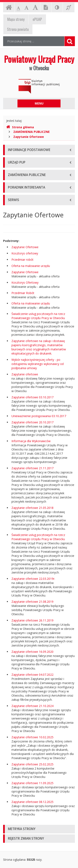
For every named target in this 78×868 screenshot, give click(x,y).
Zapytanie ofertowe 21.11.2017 (32, 468)
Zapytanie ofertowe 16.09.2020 (32, 652)
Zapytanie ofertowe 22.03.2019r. (33, 579)
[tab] (39, 829)
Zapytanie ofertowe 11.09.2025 (32, 783)
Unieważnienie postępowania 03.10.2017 (39, 416)
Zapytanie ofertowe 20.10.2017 (32, 422)
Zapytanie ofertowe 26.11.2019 (32, 620)
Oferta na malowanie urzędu (31, 266)
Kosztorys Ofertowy (25, 282)
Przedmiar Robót (23, 293)
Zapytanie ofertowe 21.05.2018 (32, 508)
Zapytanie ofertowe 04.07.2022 (32, 675)
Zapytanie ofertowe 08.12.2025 (32, 802)
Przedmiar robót (22, 260)
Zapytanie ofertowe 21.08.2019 (32, 602)
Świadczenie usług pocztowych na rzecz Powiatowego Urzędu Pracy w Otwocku (38, 316)
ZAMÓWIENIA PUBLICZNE (32, 132)
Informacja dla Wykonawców (31, 441)
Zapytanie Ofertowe (29, 137)
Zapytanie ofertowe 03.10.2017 (32, 397)
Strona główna (20, 127)
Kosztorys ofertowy (25, 253)
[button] (39, 829)
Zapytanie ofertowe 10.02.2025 (32, 737)
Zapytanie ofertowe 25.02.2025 (32, 764)
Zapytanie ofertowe (25, 374)
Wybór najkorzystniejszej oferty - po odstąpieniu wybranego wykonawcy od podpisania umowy (38, 364)
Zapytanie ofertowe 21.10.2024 (32, 706)
